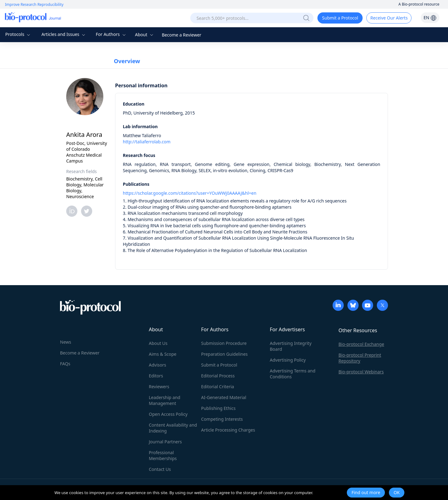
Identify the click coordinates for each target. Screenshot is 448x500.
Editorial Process (218, 376)
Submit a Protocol (340, 18)
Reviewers (159, 387)
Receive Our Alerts (389, 18)
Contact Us (160, 469)
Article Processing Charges (228, 430)
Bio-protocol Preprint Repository (360, 358)
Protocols (18, 34)
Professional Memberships (163, 455)
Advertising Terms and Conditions (293, 374)
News (66, 342)
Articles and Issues (64, 34)
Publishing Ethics (218, 408)
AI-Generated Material (224, 397)
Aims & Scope (163, 354)
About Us (158, 343)
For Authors (111, 34)
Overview (127, 61)
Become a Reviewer (182, 35)
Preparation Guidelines (224, 354)
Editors (156, 376)
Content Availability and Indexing (173, 428)
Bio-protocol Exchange (361, 344)
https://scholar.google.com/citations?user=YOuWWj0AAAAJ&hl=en (190, 193)
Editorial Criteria (218, 387)
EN (430, 17)
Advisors (157, 365)
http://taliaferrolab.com (147, 142)
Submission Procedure (224, 343)
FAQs (65, 364)
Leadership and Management (165, 400)
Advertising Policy (288, 360)
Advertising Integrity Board (291, 346)
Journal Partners (165, 442)
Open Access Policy (168, 414)
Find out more (366, 492)
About (145, 35)
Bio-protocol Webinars (361, 372)
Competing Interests (222, 419)
